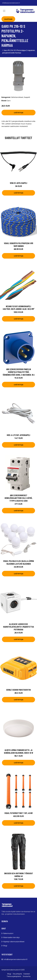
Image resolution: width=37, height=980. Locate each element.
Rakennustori (8, 933)
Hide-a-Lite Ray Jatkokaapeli (18, 435)
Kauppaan (8, 19)
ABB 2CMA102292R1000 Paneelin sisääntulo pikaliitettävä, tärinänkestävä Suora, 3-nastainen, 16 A (18, 372)
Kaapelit (27, 97)
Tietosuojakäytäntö (14, 976)
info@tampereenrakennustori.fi (11, 3)
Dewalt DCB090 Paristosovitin (18, 690)
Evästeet (27, 974)
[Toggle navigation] (4, 11)
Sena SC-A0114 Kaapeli (19, 183)
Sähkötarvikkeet (17, 97)
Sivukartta (27, 976)
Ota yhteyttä (17, 974)
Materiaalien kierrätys (11, 937)
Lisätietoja (19, 113)
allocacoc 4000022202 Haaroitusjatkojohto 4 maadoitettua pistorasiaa (18, 627)
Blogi (5, 946)
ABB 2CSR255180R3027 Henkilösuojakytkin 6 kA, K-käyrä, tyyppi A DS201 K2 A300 (18, 498)
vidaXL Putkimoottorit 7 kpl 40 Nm (18, 813)
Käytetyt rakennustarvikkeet (14, 942)
